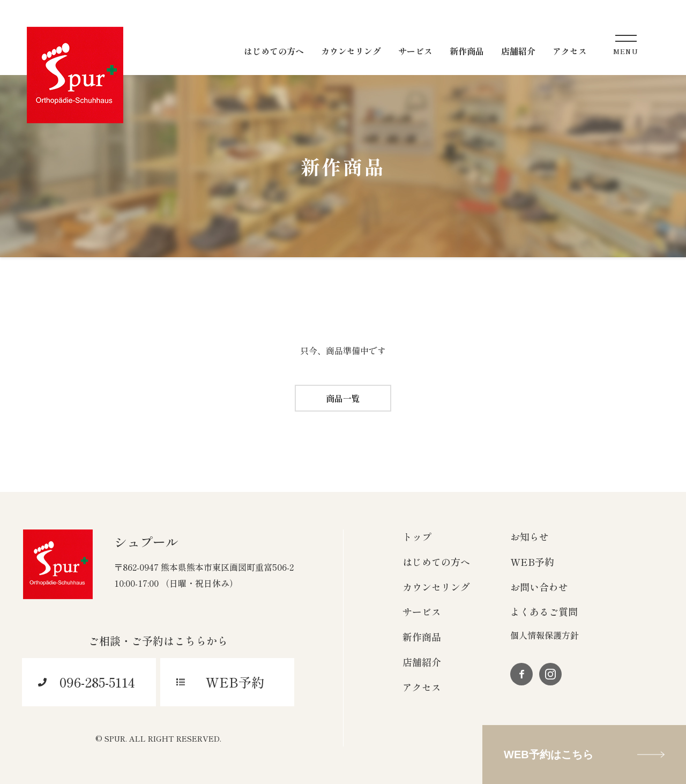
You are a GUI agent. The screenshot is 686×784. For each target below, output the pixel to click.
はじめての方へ (436, 562)
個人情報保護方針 (545, 635)
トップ (417, 536)
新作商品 (422, 637)
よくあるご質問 (544, 611)
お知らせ (530, 536)
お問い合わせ (539, 587)
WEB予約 (532, 562)
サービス (422, 611)
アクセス (422, 687)
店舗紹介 (422, 662)
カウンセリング (436, 587)
